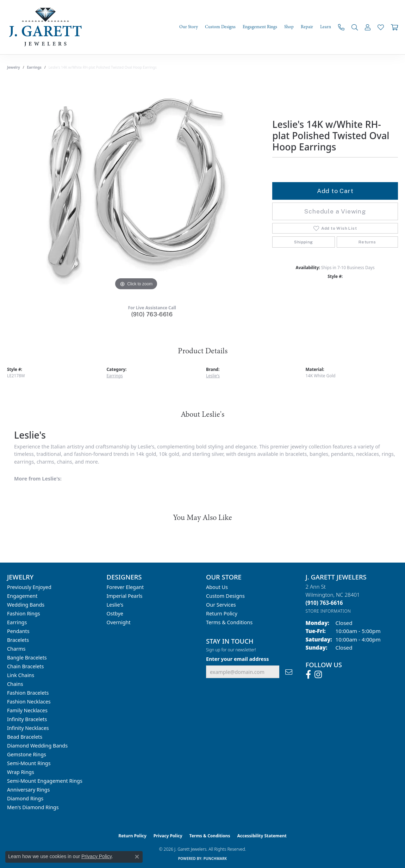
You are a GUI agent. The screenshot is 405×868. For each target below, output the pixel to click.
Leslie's (213, 376)
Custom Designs (225, 596)
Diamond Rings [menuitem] (25, 798)
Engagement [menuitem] (22, 596)
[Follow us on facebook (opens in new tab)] (308, 675)
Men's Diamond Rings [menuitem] (33, 807)
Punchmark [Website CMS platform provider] (215, 858)
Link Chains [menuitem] (21, 675)
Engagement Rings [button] (260, 27)
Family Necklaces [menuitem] (27, 710)
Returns (367, 242)
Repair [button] (307, 27)
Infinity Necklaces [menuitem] (28, 728)
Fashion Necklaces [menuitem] (29, 702)
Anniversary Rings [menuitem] (28, 790)
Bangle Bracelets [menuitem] (27, 658)
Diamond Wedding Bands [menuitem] (37, 746)
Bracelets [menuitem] (18, 640)
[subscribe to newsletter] (289, 672)
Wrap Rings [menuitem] (21, 772)
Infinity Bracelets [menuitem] (27, 719)
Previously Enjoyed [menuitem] (29, 587)
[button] (355, 27)
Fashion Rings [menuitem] (24, 613)
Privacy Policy (168, 836)
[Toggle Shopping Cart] (394, 27)
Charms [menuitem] (16, 649)
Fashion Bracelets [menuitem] (28, 693)
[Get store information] (328, 611)
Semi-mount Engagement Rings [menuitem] (45, 781)
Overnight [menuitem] (119, 622)
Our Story (189, 27)
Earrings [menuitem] (17, 622)
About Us (217, 587)
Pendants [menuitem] (18, 631)
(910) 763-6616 (152, 314)
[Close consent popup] (137, 857)
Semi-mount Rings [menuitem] (29, 763)
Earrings (34, 67)
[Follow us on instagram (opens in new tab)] (318, 675)
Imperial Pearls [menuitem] (125, 596)
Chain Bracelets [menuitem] (25, 666)
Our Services (221, 605)
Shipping (303, 242)
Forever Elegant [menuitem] (125, 587)
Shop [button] (289, 27)
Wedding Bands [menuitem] (26, 605)
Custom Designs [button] (220, 27)
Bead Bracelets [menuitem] (25, 737)
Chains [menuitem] (15, 684)
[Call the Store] (324, 603)
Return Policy (222, 613)
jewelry (14, 67)
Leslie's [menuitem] (115, 605)
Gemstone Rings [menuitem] (27, 754)
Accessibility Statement (262, 836)
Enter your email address (237, 659)
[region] (136, 186)
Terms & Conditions (229, 622)
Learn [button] (326, 27)
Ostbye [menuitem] (115, 613)
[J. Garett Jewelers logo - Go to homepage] (48, 27)
